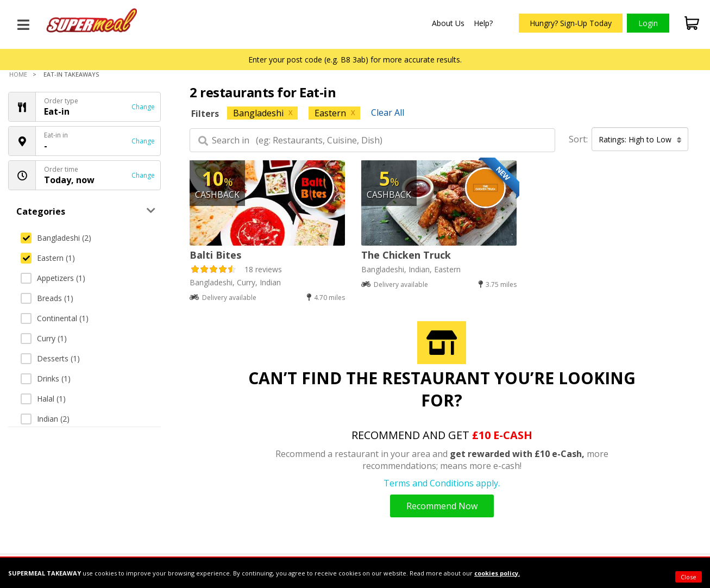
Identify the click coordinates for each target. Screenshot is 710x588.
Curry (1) (44, 338)
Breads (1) (47, 298)
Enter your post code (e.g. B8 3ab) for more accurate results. (355, 60)
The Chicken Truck (406, 255)
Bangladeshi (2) (56, 238)
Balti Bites (215, 255)
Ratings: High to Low (640, 139)
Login (648, 23)
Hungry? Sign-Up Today (571, 23)
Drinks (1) (46, 379)
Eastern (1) (48, 258)
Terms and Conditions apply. (442, 483)
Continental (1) (55, 318)
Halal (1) (43, 399)
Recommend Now (442, 506)
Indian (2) (45, 419)
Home (18, 74)
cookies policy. (497, 573)
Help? (483, 23)
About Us (448, 23)
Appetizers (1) (53, 278)
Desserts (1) (50, 358)
